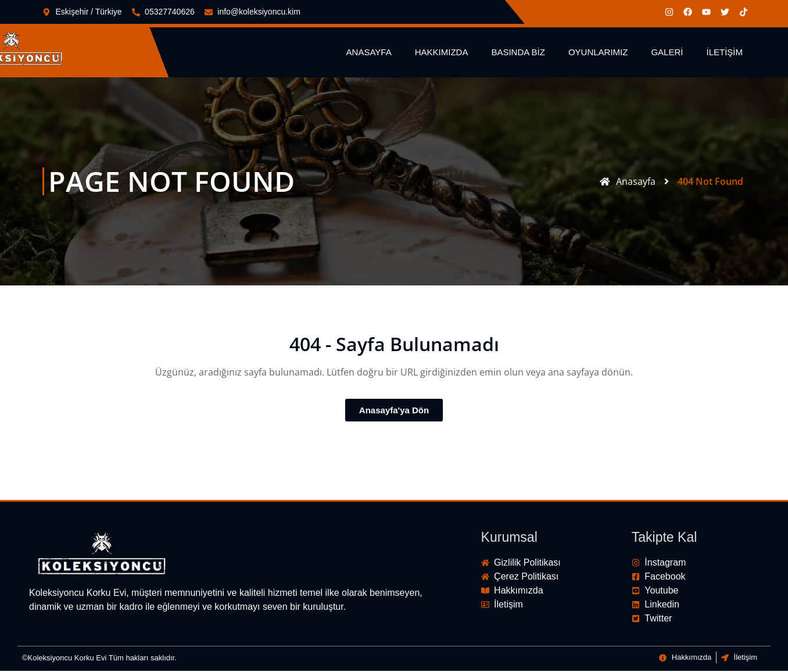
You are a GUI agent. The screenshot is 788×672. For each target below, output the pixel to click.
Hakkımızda (442, 53)
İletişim (724, 53)
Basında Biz (518, 53)
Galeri (667, 53)
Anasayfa (369, 53)
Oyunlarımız (598, 53)
